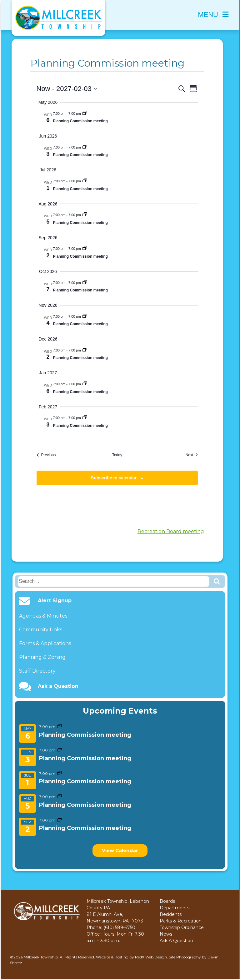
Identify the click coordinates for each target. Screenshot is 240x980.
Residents (171, 914)
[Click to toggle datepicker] (67, 89)
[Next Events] (192, 455)
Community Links (41, 630)
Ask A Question (176, 941)
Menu (213, 15)
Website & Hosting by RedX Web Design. (132, 957)
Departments (175, 908)
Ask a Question (58, 686)
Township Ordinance (182, 927)
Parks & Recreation (181, 921)
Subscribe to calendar (114, 478)
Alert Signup (55, 601)
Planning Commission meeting (85, 735)
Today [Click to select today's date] (117, 455)
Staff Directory (37, 671)
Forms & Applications (45, 643)
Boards (167, 901)
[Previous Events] (46, 455)
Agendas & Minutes (43, 616)
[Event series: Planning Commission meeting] (59, 727)
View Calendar (120, 850)
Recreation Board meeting (171, 531)
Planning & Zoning (42, 657)
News (166, 934)
